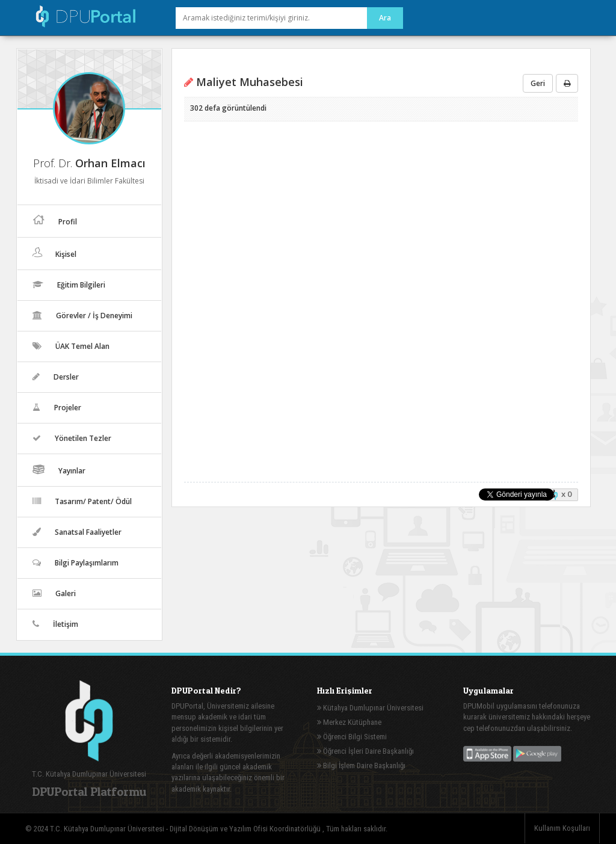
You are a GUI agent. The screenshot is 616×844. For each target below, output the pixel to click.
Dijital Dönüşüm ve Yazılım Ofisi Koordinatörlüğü (246, 829)
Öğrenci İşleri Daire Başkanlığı (365, 751)
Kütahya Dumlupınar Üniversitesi (370, 708)
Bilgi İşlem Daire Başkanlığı (361, 765)
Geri (538, 83)
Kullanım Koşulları (562, 828)
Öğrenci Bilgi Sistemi (352, 737)
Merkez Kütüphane (349, 722)
